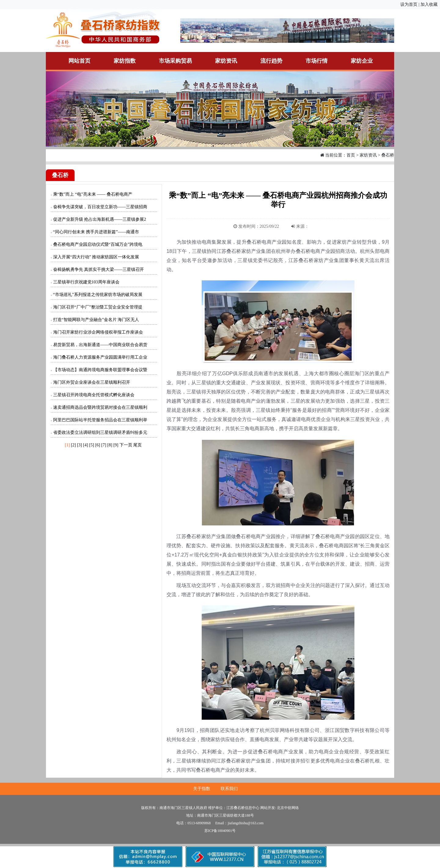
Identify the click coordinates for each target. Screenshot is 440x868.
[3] (79, 445)
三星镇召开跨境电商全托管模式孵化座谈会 (94, 395)
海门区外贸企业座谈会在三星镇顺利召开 (92, 382)
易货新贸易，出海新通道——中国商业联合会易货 (100, 345)
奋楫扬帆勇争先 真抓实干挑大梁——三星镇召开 (99, 270)
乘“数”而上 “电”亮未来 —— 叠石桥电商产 (93, 194)
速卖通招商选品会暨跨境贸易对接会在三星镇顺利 (100, 407)
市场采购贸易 (175, 61)
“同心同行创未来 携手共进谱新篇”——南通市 (96, 232)
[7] (104, 445)
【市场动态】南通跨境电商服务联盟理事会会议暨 (100, 370)
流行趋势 (271, 61)
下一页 (126, 445)
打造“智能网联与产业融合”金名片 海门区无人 (96, 320)
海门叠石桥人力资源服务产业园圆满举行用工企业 (100, 357)
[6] (97, 445)
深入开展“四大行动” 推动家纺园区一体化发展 (96, 257)
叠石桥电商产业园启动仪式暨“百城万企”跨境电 (98, 244)
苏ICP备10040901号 (220, 831)
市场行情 (317, 61)
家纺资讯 (226, 61)
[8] (110, 445)
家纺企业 (362, 61)
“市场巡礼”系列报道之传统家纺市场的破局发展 (98, 295)
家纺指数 (125, 61)
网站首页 (79, 61)
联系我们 (229, 789)
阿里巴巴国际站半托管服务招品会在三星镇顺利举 (100, 420)
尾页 (137, 445)
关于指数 (202, 789)
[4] (86, 445)
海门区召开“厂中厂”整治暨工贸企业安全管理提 (98, 307)
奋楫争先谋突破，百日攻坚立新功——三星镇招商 (100, 207)
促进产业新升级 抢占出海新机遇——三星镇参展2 (100, 219)
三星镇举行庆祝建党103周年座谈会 (86, 282)
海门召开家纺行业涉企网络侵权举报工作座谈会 (98, 332)
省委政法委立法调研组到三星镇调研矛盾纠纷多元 (100, 432)
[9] (116, 445)
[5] (92, 445)
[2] (73, 445)
